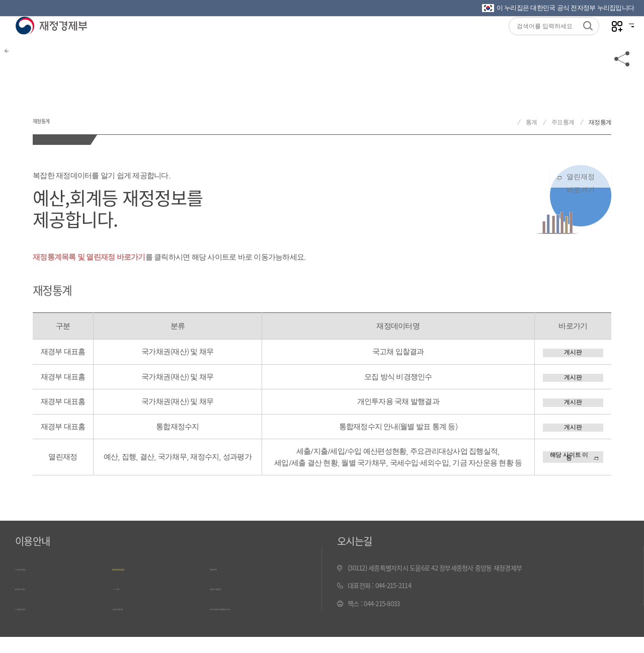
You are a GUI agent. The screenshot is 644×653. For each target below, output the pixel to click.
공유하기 (622, 81)
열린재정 (581, 194)
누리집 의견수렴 (133, 626)
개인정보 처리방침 (136, 590)
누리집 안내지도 (36, 626)
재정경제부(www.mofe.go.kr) (51, 41)
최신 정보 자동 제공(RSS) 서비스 (251, 626)
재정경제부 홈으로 (508, 123)
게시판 (573, 354)
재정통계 (65, 115)
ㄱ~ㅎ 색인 (126, 607)
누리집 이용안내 (36, 590)
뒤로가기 (25, 81)
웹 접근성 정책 (34, 607)
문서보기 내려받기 (233, 607)
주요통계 (563, 122)
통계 (532, 122)
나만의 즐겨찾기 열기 (598, 41)
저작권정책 (224, 590)
